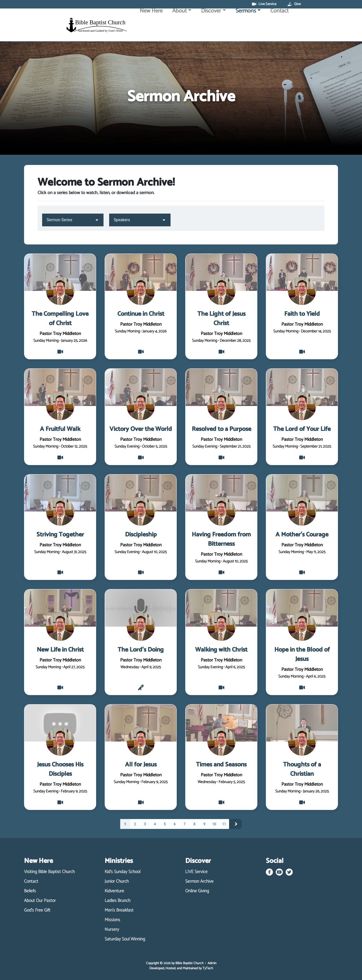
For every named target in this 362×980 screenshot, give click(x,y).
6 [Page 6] (175, 824)
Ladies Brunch (118, 901)
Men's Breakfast (119, 910)
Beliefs (30, 891)
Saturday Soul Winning (125, 939)
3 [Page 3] (145, 824)
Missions (112, 920)
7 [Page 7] (185, 824)
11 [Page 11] (224, 824)
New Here (151, 26)
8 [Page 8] (194, 824)
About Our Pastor (40, 901)
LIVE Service (196, 872)
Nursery (112, 930)
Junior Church (117, 882)
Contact (279, 26)
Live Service (264, 4)
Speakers (140, 220)
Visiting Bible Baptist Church (49, 872)
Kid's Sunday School (122, 872)
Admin (212, 963)
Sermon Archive (199, 882)
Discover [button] (211, 26)
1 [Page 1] (125, 824)
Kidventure (114, 891)
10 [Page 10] (214, 824)
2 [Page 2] (135, 824)
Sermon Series (73, 220)
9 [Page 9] (204, 824)
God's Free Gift (37, 910)
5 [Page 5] (165, 824)
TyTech (208, 968)
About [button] (179, 26)
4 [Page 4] (155, 824)
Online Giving (197, 891)
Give (294, 4)
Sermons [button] (246, 26)
